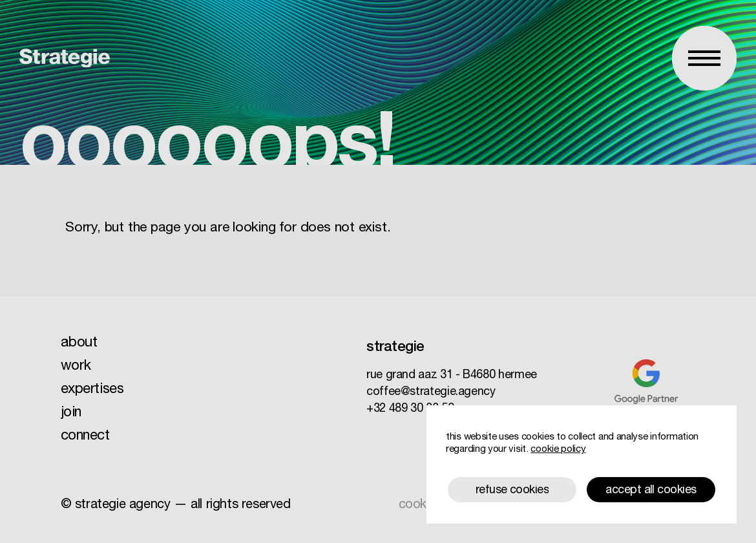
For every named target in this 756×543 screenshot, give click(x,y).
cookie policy (558, 450)
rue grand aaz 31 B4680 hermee (452, 376)
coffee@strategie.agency (431, 392)
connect (85, 436)
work (76, 367)
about (79, 343)
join (71, 413)
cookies (420, 506)
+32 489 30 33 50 (410, 409)
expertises (92, 390)
